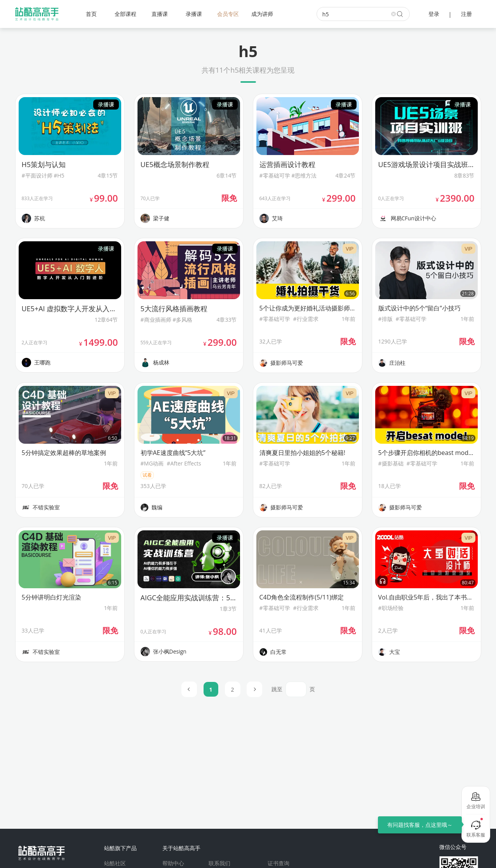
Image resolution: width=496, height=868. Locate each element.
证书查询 (278, 863)
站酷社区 (115, 863)
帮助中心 (173, 863)
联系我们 (219, 863)
